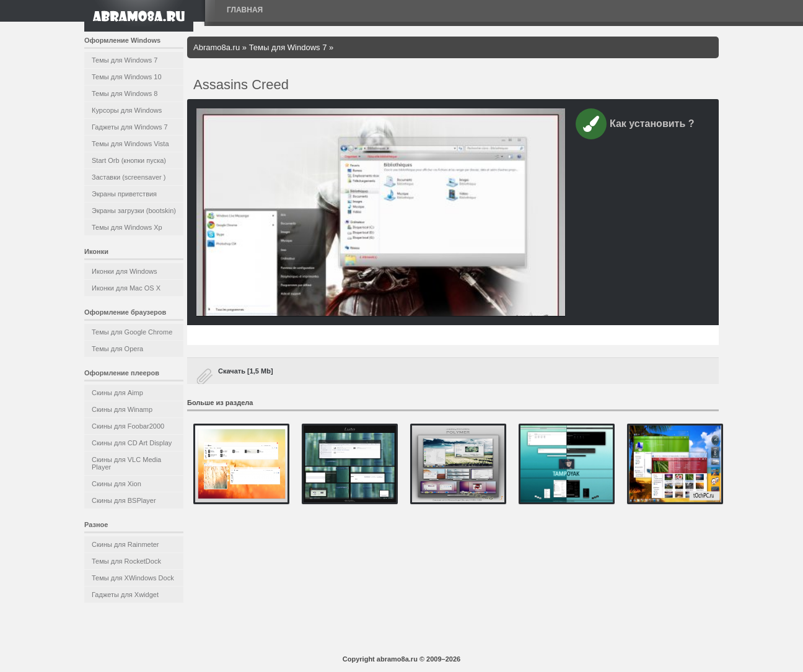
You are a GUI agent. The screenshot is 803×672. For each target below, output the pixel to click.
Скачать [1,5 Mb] (246, 371)
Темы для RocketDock (126, 561)
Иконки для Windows (125, 271)
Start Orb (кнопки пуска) (129, 160)
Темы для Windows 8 (125, 94)
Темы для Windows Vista (130, 144)
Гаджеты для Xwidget (125, 595)
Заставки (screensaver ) (129, 177)
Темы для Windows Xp (127, 227)
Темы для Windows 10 (127, 77)
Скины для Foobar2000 (128, 426)
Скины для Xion (116, 484)
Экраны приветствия (124, 194)
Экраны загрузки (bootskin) (134, 211)
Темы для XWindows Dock (133, 578)
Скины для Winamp (122, 409)
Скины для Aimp (117, 393)
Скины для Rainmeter (125, 544)
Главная (245, 10)
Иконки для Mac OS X (126, 288)
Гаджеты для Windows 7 (130, 127)
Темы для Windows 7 (125, 60)
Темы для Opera (117, 349)
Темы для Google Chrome (132, 332)
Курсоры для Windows (127, 110)
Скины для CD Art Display (132, 443)
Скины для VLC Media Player (126, 463)
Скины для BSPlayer (124, 500)
